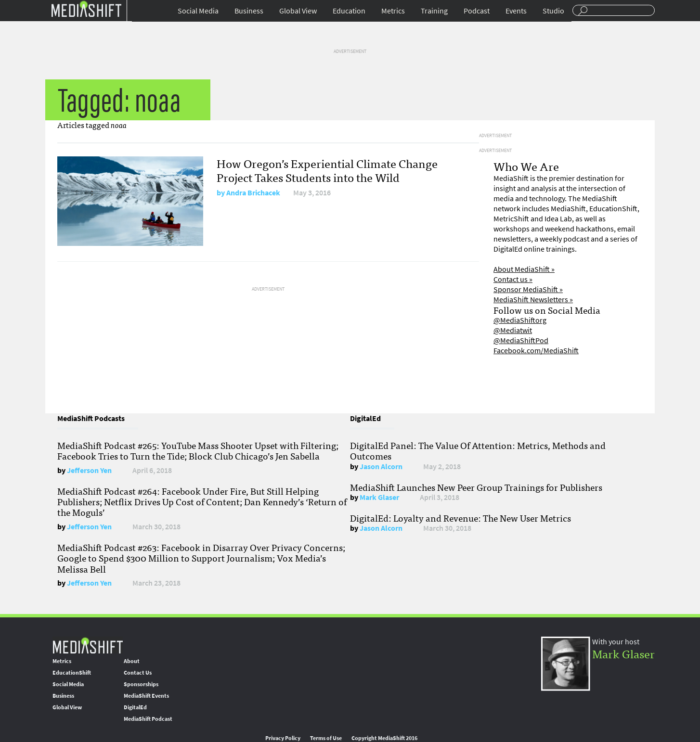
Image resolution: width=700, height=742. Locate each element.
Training (434, 11)
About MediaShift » (524, 269)
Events (516, 11)
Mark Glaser (379, 497)
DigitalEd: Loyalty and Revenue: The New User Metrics (460, 518)
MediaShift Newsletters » (533, 300)
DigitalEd (135, 707)
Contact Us (138, 673)
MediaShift (88, 645)
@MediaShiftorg (520, 320)
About (132, 661)
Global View (298, 11)
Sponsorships (141, 684)
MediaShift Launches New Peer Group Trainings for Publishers (476, 487)
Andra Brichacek (253, 193)
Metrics (393, 11)
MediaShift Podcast (148, 719)
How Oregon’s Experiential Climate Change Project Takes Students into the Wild (327, 170)
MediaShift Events (146, 696)
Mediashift (86, 8)
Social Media (198, 11)
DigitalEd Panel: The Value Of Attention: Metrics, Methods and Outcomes (478, 450)
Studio (553, 11)
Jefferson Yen (89, 470)
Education (349, 11)
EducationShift (72, 673)
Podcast (477, 11)
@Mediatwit (513, 330)
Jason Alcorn (381, 467)
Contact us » (513, 279)
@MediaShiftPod (521, 340)
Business (249, 11)
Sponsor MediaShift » (528, 289)
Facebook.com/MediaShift (536, 351)
